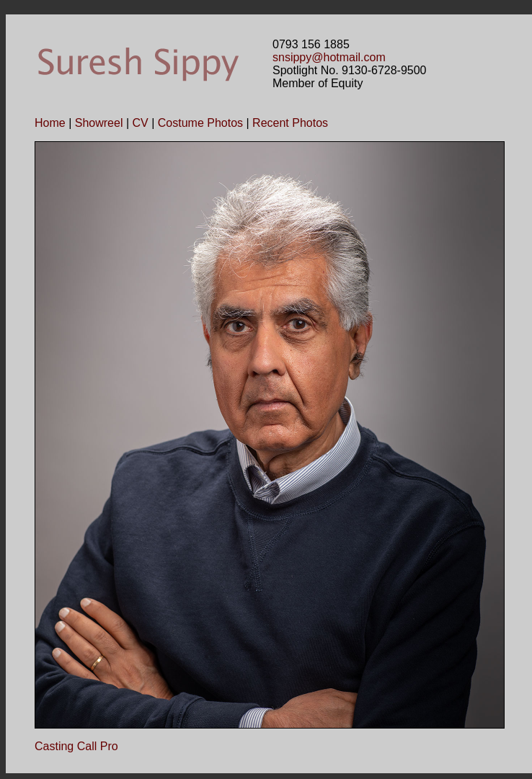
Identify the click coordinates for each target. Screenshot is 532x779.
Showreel (99, 123)
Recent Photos (290, 123)
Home (50, 123)
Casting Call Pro (76, 746)
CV (140, 123)
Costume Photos (200, 123)
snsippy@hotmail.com (329, 57)
